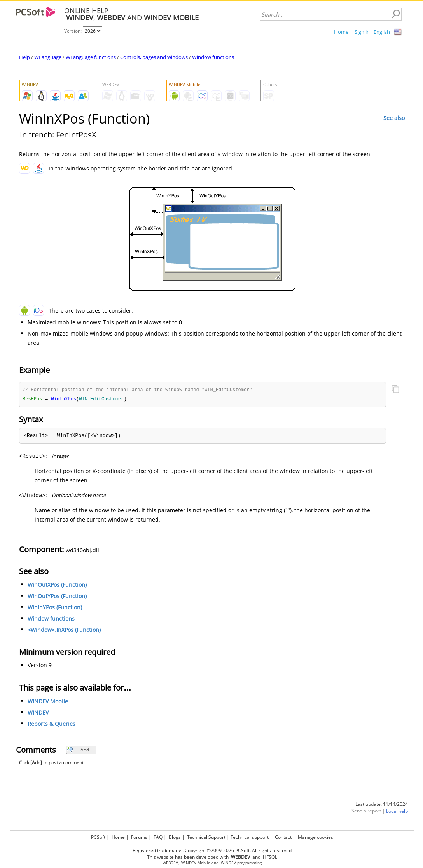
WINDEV (38, 713)
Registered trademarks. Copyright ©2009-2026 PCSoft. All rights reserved (212, 850)
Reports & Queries (52, 724)
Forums (139, 837)
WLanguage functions (91, 57)
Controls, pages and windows (154, 57)
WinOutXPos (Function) (57, 585)
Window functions (213, 57)
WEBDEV (170, 863)
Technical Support (206, 837)
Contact (283, 837)
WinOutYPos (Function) (57, 597)
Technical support (250, 837)
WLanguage (48, 57)
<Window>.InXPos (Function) (64, 631)
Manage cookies (316, 837)
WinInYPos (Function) (55, 608)
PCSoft (98, 837)
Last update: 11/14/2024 (382, 805)
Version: (73, 31)
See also (394, 118)
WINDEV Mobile (48, 702)
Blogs (175, 837)
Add (78, 751)
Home (341, 32)
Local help (397, 812)
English (382, 32)
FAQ (158, 837)
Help (24, 57)
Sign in (362, 32)
